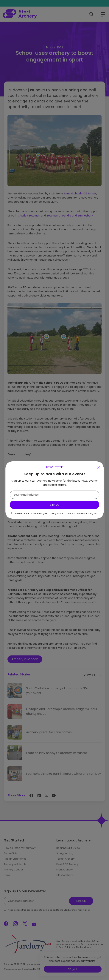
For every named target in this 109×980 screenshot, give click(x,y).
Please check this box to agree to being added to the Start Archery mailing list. (56, 513)
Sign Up (54, 505)
